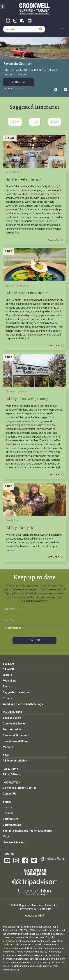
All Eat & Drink (11, 774)
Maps (6, 837)
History (7, 807)
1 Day (35, 122)
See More (56, 240)
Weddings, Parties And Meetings (23, 704)
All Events (9, 669)
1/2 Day (15, 122)
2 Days (55, 122)
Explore (7, 675)
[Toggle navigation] (62, 29)
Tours (6, 686)
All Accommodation (15, 761)
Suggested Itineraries (16, 692)
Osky (41, 916)
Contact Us (10, 794)
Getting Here (10, 819)
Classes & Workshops (16, 735)
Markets (8, 747)
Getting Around (12, 825)
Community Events (14, 724)
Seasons (8, 813)
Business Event (12, 718)
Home (6, 88)
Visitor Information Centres (20, 788)
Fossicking (10, 681)
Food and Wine (12, 729)
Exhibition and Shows (16, 741)
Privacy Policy (28, 909)
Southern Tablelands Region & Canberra (27, 831)
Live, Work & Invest (14, 842)
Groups (7, 698)
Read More (18, 82)
